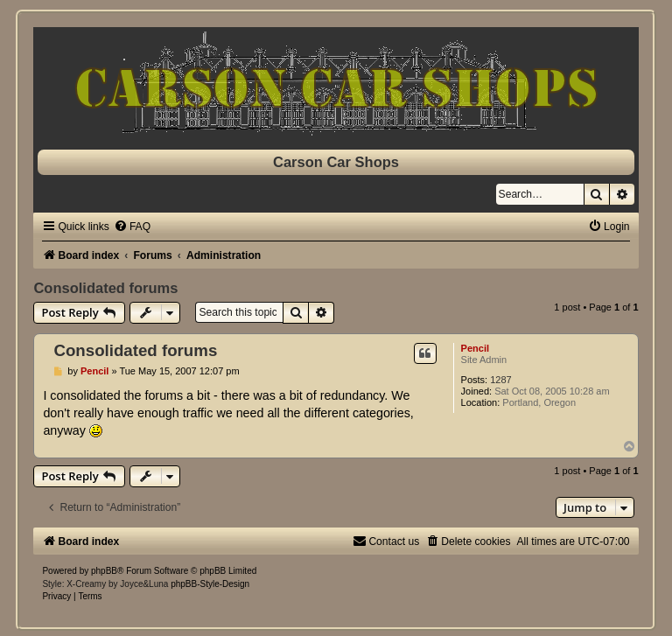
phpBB (104, 571)
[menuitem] (132, 227)
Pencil (475, 348)
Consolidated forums (105, 288)
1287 (500, 380)
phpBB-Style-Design (210, 584)
